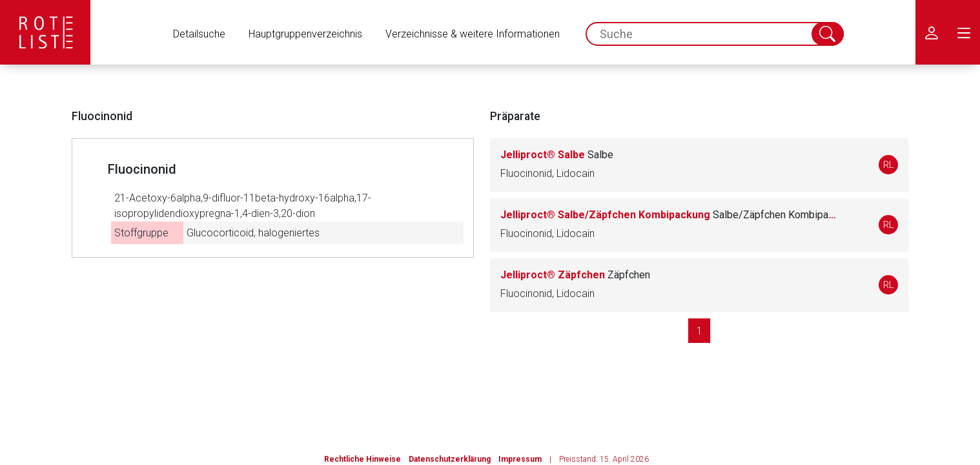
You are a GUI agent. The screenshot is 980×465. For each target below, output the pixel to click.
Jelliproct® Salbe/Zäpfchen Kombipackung (668, 215)
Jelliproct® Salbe (557, 155)
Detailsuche (199, 34)
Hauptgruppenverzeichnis (305, 34)
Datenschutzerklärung (450, 459)
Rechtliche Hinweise (362, 459)
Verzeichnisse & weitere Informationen (473, 34)
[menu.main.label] (964, 32)
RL (889, 165)
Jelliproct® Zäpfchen (575, 275)
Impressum (520, 459)
